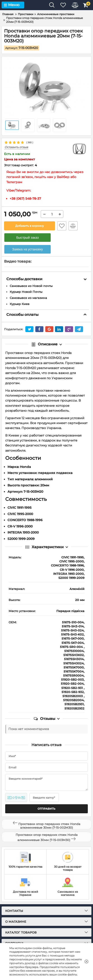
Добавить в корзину (30, 226)
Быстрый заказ (27, 238)
